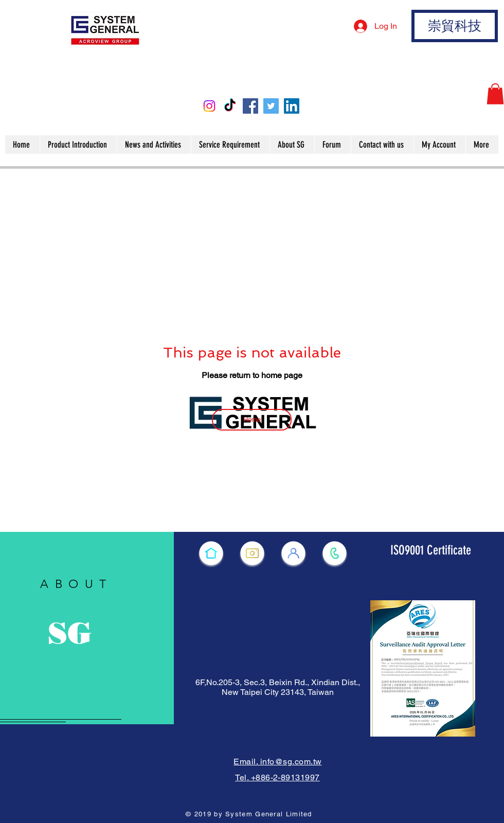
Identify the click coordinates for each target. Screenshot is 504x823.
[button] (495, 94)
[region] (87, 628)
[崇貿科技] (455, 26)
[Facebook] (250, 106)
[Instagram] (209, 106)
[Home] (252, 420)
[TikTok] (230, 106)
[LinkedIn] (292, 106)
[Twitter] (271, 106)
